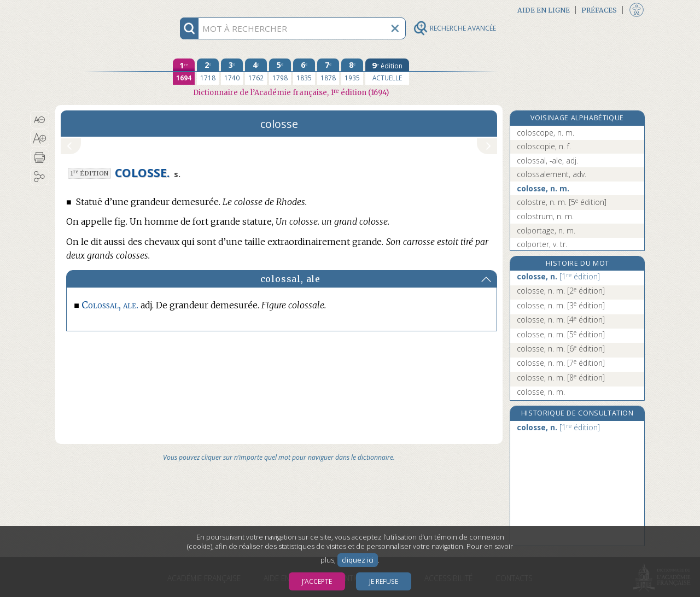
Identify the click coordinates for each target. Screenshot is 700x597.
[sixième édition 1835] (304, 72)
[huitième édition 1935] (352, 72)
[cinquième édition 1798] (280, 72)
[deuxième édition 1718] (208, 72)
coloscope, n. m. (546, 133)
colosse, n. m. (543, 188)
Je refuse (384, 581)
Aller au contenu (98, 10)
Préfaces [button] (599, 10)
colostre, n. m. (562, 202)
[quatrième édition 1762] (256, 72)
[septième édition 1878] (328, 72)
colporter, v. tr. (542, 244)
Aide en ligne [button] (544, 10)
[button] (40, 120)
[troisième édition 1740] (232, 72)
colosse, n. (558, 276)
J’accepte (317, 581)
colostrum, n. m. (545, 216)
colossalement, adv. (552, 174)
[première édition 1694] (184, 72)
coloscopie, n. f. (544, 146)
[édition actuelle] (387, 72)
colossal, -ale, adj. (547, 160)
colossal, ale (290, 279)
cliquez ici (358, 560)
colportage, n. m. (546, 230)
